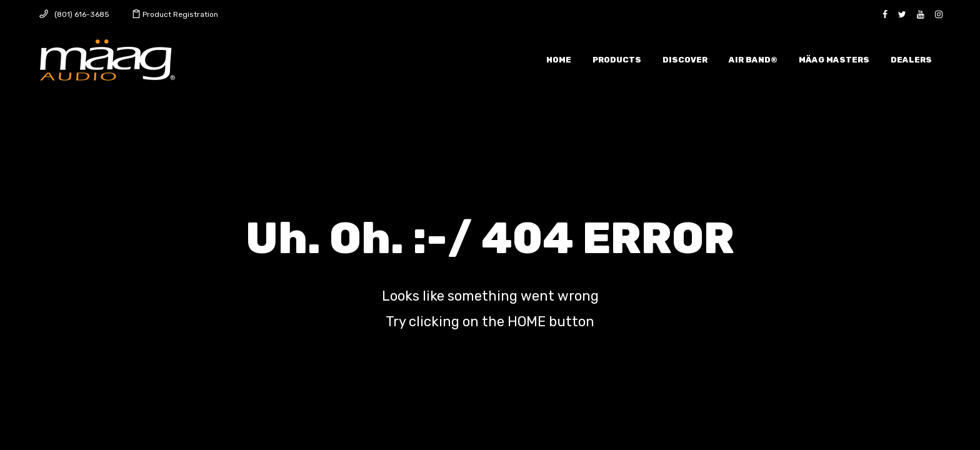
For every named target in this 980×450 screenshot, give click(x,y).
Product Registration (180, 14)
